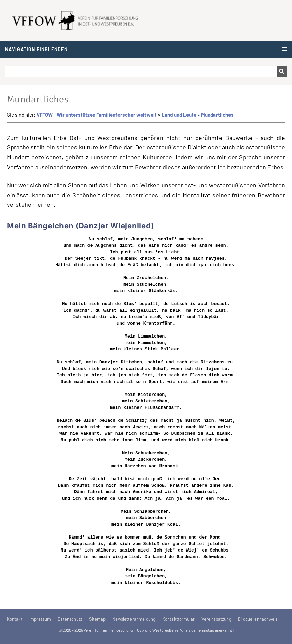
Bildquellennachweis (258, 619)
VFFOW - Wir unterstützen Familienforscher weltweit (97, 115)
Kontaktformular (178, 619)
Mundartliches (217, 115)
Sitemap (97, 619)
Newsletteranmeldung (134, 619)
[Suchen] (141, 71)
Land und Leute (179, 115)
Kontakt (15, 619)
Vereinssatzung (216, 619)
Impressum (40, 619)
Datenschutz (70, 619)
